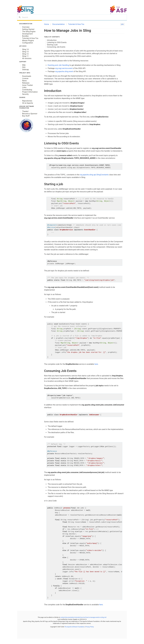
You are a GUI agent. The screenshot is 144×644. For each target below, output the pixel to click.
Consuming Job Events (56, 47)
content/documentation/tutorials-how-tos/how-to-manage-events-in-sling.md (83, 617)
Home (47, 24)
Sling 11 (25, 56)
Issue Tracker (28, 85)
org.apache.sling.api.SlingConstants (94, 175)
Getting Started (28, 29)
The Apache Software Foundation (74, 627)
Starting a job (52, 45)
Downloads (27, 76)
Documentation (59, 24)
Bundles (25, 36)
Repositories (27, 101)
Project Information (30, 92)
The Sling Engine (29, 32)
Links (24, 87)
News (24, 81)
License (25, 78)
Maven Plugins (28, 41)
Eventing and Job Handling (58, 65)
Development (27, 34)
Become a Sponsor (30, 114)
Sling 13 (25, 52)
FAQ (24, 67)
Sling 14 (25, 49)
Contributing (27, 90)
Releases (26, 83)
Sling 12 (25, 54)
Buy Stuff (26, 116)
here (96, 364)
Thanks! (25, 111)
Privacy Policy (89, 627)
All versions (27, 58)
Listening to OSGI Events (57, 42)
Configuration (28, 43)
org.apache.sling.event (64, 71)
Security (25, 94)
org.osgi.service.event (64, 68)
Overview (26, 27)
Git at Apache (28, 103)
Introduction (52, 40)
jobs (122, 24)
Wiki (24, 65)
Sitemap (25, 70)
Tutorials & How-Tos (30, 38)
